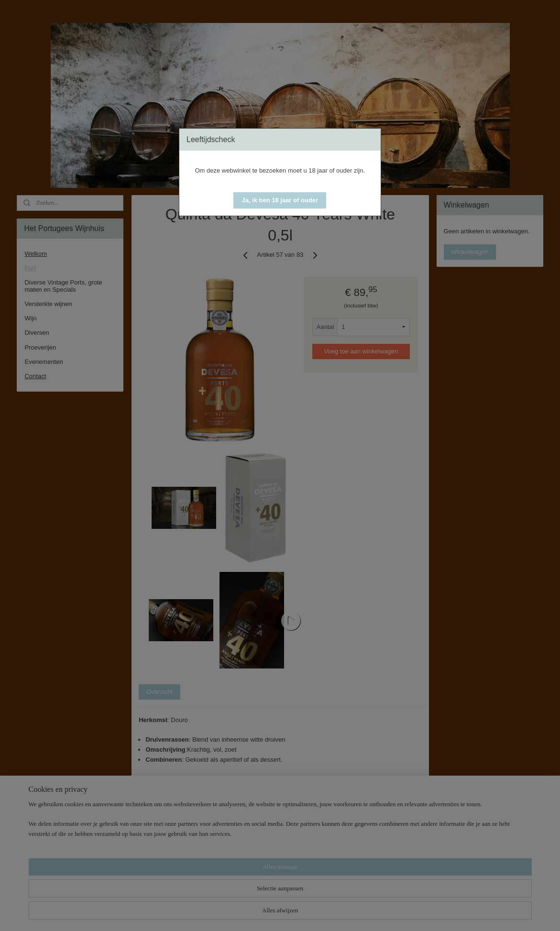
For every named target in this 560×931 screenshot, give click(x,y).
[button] (280, 200)
